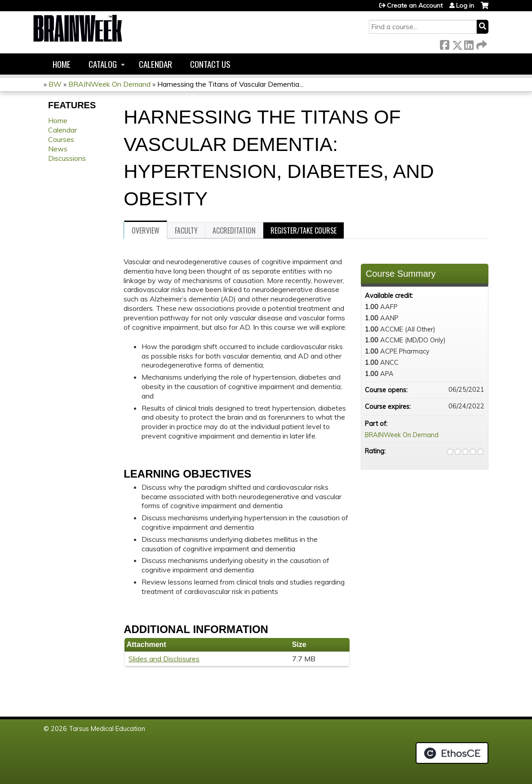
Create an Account (415, 5)
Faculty (186, 230)
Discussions (67, 158)
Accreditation (234, 230)
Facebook (444, 43)
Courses (61, 139)
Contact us (210, 64)
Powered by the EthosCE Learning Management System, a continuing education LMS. (452, 753)
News (58, 149)
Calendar (155, 64)
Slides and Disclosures (164, 659)
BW (55, 84)
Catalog (103, 64)
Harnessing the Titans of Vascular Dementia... (230, 84)
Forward (481, 43)
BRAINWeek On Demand (109, 84)
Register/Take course (304, 230)
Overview (146, 230)
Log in (465, 5)
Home (62, 64)
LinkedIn (469, 43)
